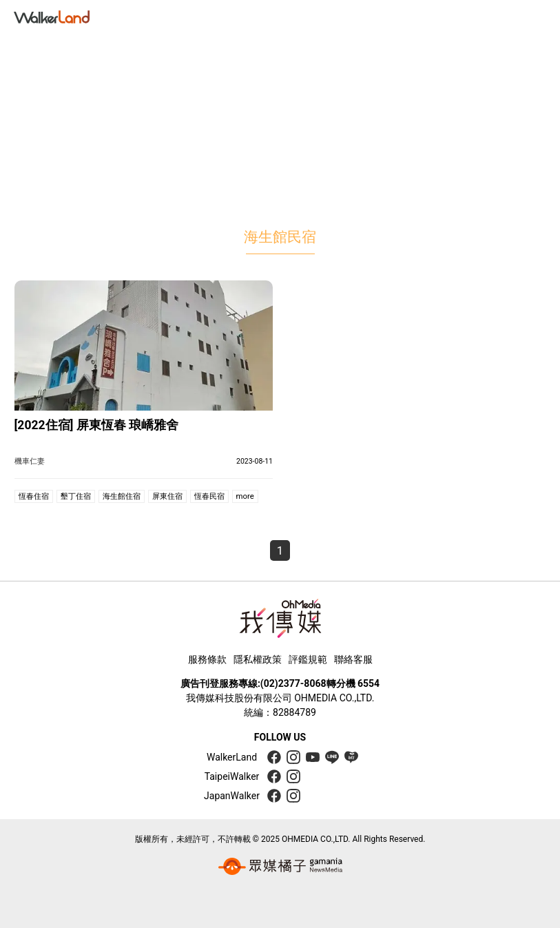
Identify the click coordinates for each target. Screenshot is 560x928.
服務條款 (207, 659)
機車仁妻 (30, 461)
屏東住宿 (167, 496)
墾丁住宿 (76, 496)
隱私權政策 (258, 659)
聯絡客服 (353, 659)
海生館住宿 (122, 496)
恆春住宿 (34, 496)
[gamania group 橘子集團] (280, 866)
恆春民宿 (209, 496)
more (245, 496)
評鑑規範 (308, 659)
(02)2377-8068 (293, 683)
